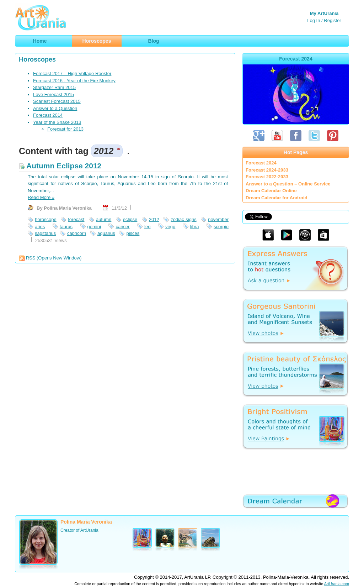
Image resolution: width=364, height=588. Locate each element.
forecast (76, 219)
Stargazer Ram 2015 (54, 87)
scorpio (221, 227)
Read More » (41, 197)
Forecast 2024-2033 (267, 170)
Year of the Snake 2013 (57, 122)
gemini (94, 227)
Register (332, 20)
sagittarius (45, 233)
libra (195, 227)
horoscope (46, 219)
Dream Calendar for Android (277, 198)
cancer (122, 227)
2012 (154, 219)
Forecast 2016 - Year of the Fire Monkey (74, 81)
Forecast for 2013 (65, 129)
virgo (170, 227)
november (218, 219)
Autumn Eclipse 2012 (60, 166)
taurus (66, 227)
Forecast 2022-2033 (267, 177)
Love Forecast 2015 (53, 94)
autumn (104, 219)
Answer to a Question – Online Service (288, 184)
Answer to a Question (55, 108)
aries (40, 227)
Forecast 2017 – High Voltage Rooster (72, 73)
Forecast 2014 (48, 115)
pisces (133, 233)
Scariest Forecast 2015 (57, 101)
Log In (314, 20)
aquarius (106, 233)
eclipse (130, 219)
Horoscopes (37, 59)
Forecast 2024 (261, 163)
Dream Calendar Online (271, 191)
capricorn (77, 233)
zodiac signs (183, 219)
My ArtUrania (324, 13)
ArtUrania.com (337, 584)
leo (147, 227)
